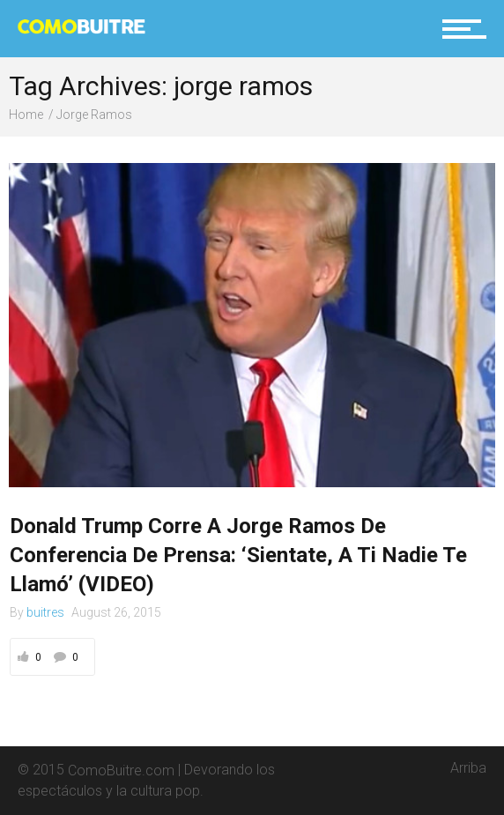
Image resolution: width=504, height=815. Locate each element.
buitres (45, 612)
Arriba (468, 761)
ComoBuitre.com (121, 770)
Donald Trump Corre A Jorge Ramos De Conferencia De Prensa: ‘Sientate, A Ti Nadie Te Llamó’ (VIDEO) (238, 555)
